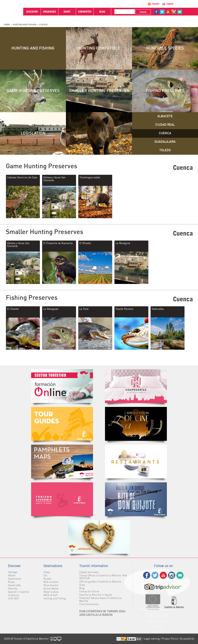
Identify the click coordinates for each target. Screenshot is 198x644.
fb (156, 12)
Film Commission (89, 604)
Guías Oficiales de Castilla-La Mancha (62, 424)
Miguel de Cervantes (136, 499)
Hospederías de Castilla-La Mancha (136, 386)
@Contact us (180, 12)
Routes (47, 579)
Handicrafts (14, 585)
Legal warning (152, 639)
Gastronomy (15, 579)
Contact (180, 575)
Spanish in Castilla (18, 592)
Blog (82, 588)
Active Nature (51, 589)
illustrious (13, 595)
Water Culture (51, 592)
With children (51, 582)
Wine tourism (51, 585)
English (170, 4)
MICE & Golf (50, 595)
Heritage (13, 572)
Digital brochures (89, 572)
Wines (11, 582)
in (174, 12)
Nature (12, 575)
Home (7, 25)
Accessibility (187, 639)
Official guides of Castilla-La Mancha (100, 582)
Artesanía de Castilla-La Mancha (99, 537)
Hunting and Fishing (24, 25)
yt (168, 12)
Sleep (47, 572)
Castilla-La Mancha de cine (136, 424)
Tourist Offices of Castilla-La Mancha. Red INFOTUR (103, 577)
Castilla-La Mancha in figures (96, 595)
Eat (45, 575)
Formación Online (89, 591)
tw (162, 12)
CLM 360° (14, 598)
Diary (82, 585)
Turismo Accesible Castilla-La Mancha (62, 499)
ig (172, 575)
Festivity (13, 589)
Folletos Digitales (62, 462)
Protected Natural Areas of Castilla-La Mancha (100, 600)
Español (156, 4)
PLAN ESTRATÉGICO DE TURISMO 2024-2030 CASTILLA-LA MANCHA (103, 613)
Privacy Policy (170, 639)
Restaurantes (136, 462)
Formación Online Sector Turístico (62, 386)
